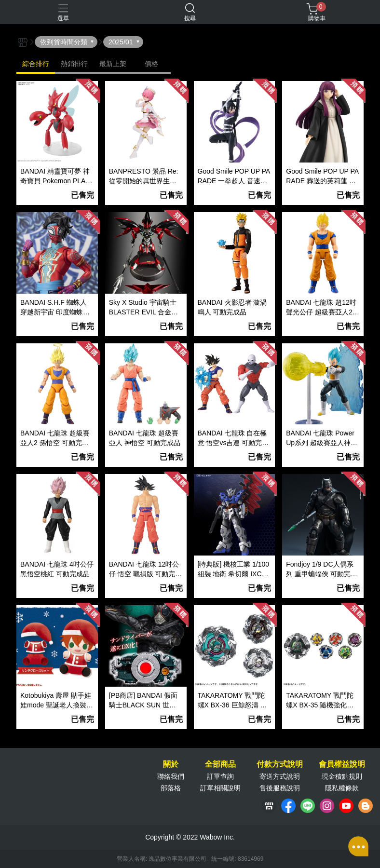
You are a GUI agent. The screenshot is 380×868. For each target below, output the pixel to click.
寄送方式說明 (280, 776)
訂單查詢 (220, 776)
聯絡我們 (171, 776)
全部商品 (220, 764)
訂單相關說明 (220, 788)
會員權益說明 (342, 764)
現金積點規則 (342, 776)
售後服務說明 (280, 788)
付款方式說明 (280, 764)
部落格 (171, 788)
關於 (171, 764)
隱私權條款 (342, 788)
